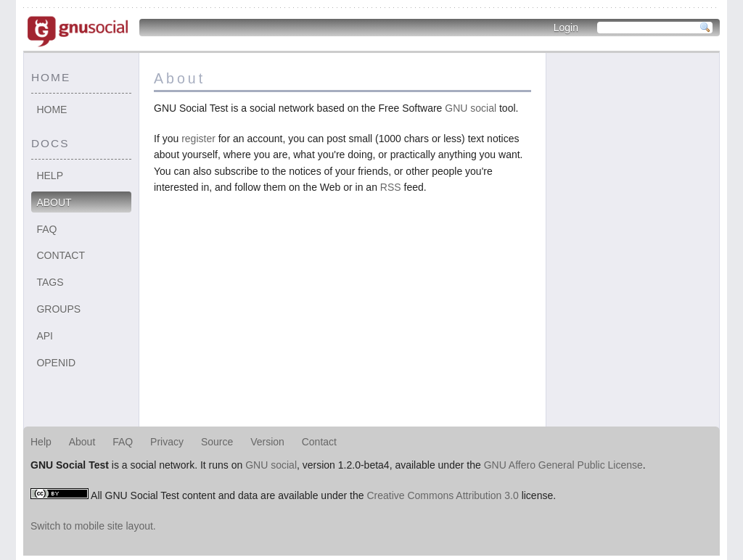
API (45, 336)
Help (50, 176)
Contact (61, 255)
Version (267, 442)
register (198, 139)
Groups (58, 309)
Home (52, 110)
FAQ (46, 229)
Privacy (167, 442)
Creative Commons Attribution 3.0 (442, 495)
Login (566, 28)
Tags (50, 282)
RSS (391, 187)
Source (217, 442)
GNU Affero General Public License (563, 465)
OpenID (56, 363)
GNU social (471, 108)
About (54, 202)
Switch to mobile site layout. (93, 526)
